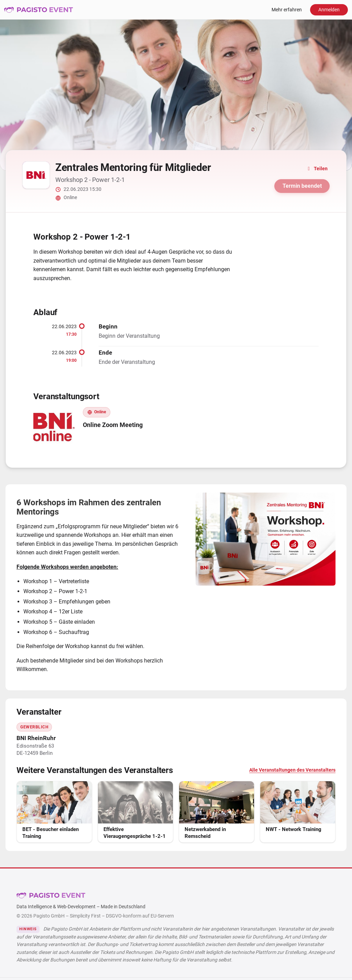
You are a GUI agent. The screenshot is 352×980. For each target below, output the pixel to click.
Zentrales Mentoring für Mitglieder (133, 167)
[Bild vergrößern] (266, 539)
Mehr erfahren (287, 10)
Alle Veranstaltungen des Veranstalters (292, 770)
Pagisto (51, 895)
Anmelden (329, 10)
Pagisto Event (38, 10)
